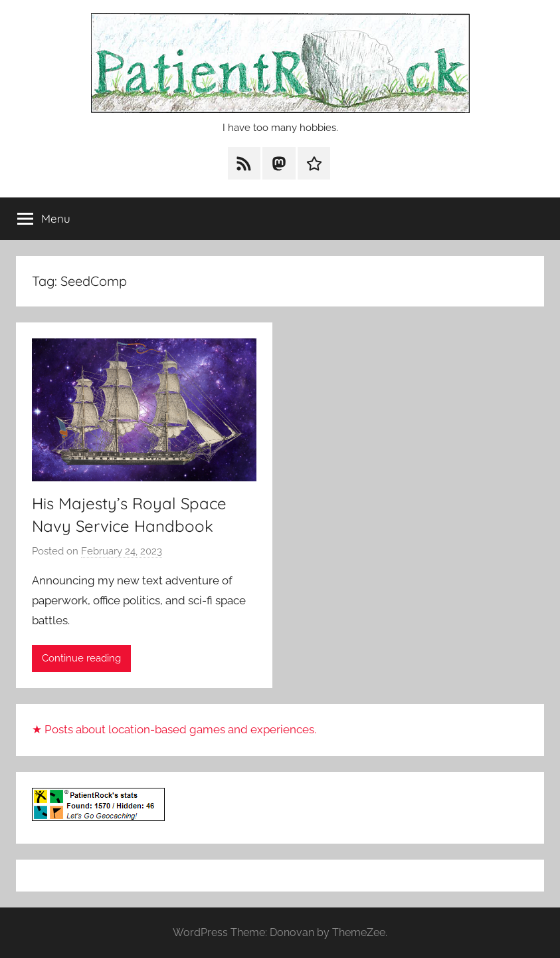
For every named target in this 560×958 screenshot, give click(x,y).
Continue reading (81, 658)
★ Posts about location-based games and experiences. (174, 729)
